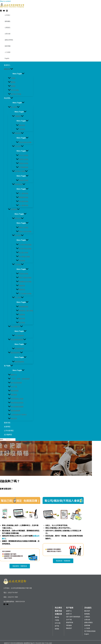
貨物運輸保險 (22, 307)
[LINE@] (7, 11)
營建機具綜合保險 (24, 282)
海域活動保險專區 (17, 340)
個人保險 (14, 107)
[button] (20, 566)
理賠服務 (12, 395)
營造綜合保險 (22, 274)
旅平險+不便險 (15, 94)
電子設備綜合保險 (24, 294)
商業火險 (18, 218)
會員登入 (7, 65)
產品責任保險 (22, 253)
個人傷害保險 (22, 193)
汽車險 (12, 78)
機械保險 (20, 290)
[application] (12, 69)
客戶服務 (8, 366)
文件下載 (12, 387)
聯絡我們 (12, 419)
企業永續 (7, 34)
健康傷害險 (19, 184)
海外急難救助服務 (16, 407)
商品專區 (8, 98)
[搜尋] (14, 440)
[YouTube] (4, 11)
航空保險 (20, 323)
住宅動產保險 (22, 167)
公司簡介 (7, 15)
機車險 (12, 82)
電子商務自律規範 (90, 631)
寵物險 (12, 86)
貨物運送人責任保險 (24, 311)
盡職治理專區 (9, 40)
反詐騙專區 (8, 435)
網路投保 (8, 69)
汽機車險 (18, 116)
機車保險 (20, 125)
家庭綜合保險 (22, 163)
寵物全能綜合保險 (24, 142)
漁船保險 (20, 319)
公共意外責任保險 (24, 245)
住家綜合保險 (22, 159)
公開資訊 (7, 28)
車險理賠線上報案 (16, 399)
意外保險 (18, 236)
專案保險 (18, 133)
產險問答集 (13, 391)
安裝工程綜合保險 (24, 278)
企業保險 (14, 209)
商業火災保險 (22, 228)
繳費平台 (12, 375)
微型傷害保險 (22, 201)
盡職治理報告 (88, 622)
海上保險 (18, 298)
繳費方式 (69, 614)
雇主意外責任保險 (24, 249)
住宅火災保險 (22, 155)
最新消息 (7, 423)
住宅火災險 (13, 90)
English (7, 58)
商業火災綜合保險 (24, 232)
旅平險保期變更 (15, 383)
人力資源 (7, 52)
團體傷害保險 (22, 197)
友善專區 (7, 427)
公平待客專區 (9, 431)
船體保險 (20, 315)
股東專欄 (7, 46)
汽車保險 (20, 129)
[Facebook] (1, 11)
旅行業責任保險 (23, 257)
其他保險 (20, 261)
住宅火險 (18, 146)
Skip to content (5, 1)
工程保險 (18, 265)
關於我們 (87, 611)
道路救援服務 (14, 411)
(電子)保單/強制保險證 (73, 617)
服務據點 (7, 21)
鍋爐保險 (20, 286)
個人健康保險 (22, 205)
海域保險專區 (18, 349)
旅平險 (57, 626)
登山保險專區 (15, 327)
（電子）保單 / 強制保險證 (19, 379)
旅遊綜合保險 (22, 180)
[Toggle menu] (18, 74)
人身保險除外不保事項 (17, 415)
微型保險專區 (15, 353)
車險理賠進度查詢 (16, 403)
